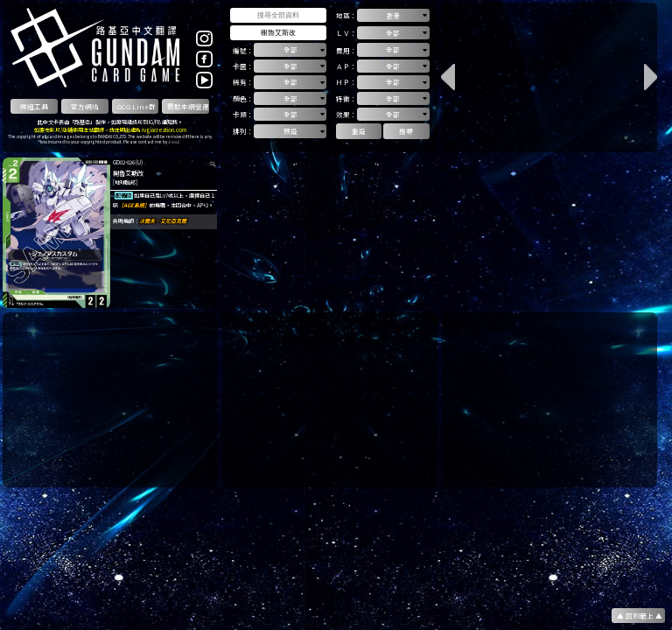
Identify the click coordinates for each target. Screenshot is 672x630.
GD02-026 (124, 162)
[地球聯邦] (125, 182)
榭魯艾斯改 (128, 173)
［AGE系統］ (134, 205)
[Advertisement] (110, 400)
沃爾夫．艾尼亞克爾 (163, 221)
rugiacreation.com (164, 130)
